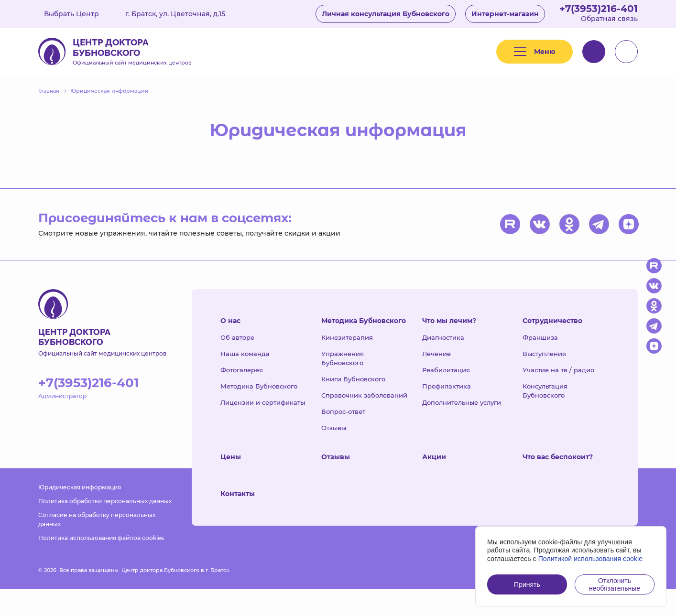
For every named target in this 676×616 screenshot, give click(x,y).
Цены (231, 457)
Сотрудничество (552, 321)
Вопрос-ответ (343, 411)
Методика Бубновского (259, 386)
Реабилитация (446, 370)
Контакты (238, 494)
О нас (230, 321)
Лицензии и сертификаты (263, 402)
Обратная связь (609, 19)
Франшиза (540, 337)
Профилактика (447, 386)
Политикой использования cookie (591, 559)
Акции (434, 457)
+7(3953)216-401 (599, 9)
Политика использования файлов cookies (101, 538)
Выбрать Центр (78, 14)
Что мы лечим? (449, 321)
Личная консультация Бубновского (386, 14)
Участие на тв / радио (558, 370)
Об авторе (237, 337)
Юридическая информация (80, 487)
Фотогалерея (242, 370)
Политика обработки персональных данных (105, 501)
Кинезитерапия (347, 337)
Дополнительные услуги (462, 402)
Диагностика (443, 337)
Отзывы (334, 428)
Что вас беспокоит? (558, 457)
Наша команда (245, 354)
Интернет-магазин (505, 14)
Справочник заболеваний (364, 395)
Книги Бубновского (353, 379)
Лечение (436, 354)
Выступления (544, 354)
